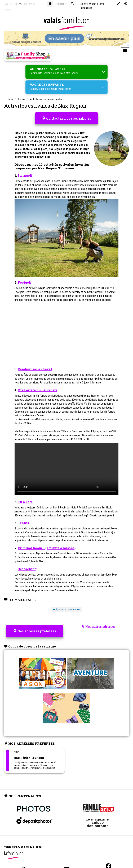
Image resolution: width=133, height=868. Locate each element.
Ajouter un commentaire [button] (66, 610)
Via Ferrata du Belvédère (37, 390)
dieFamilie (30, 4)
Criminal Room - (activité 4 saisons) (47, 548)
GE (11, 4)
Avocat (92, 4)
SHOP (8, 10)
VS (21, 4)
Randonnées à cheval (35, 369)
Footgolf (25, 282)
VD (6, 4)
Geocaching (27, 569)
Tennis (23, 523)
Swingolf (25, 175)
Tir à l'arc (25, 502)
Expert (83, 4)
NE (16, 4)
